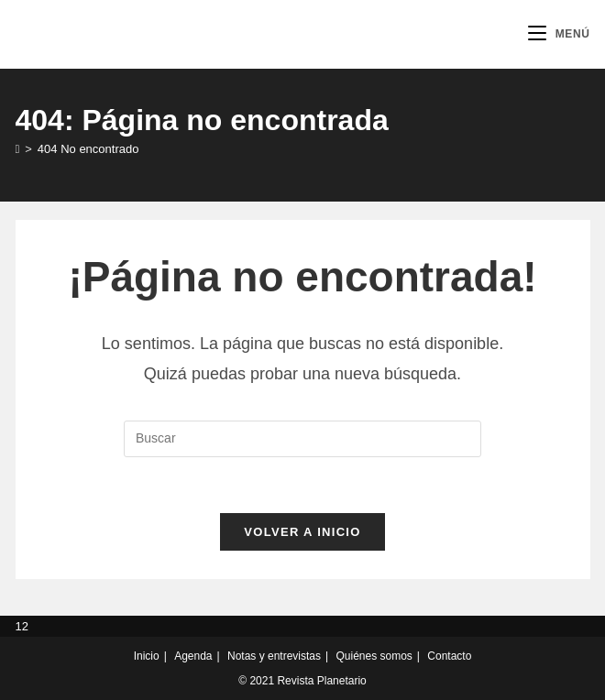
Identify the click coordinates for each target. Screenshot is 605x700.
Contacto (449, 656)
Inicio (147, 656)
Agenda (193, 656)
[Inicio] (18, 149)
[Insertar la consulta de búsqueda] (302, 439)
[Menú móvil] (559, 34)
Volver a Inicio (302, 532)
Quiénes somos (374, 656)
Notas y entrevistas (274, 656)
